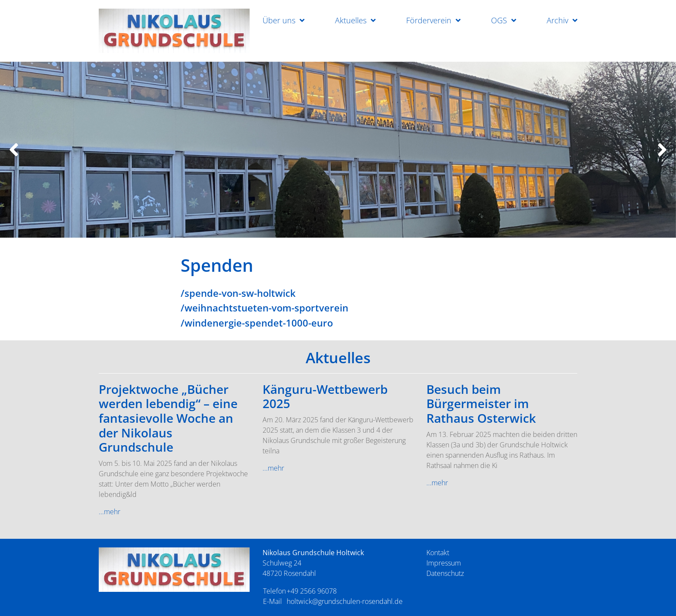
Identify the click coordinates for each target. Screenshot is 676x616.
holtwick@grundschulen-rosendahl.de (345, 601)
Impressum (444, 563)
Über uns (279, 20)
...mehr (110, 512)
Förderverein (429, 20)
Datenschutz (445, 573)
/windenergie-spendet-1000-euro (257, 323)
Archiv (557, 20)
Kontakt (438, 553)
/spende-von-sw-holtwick (238, 293)
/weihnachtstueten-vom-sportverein (264, 308)
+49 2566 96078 (312, 591)
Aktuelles (351, 20)
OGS (499, 20)
